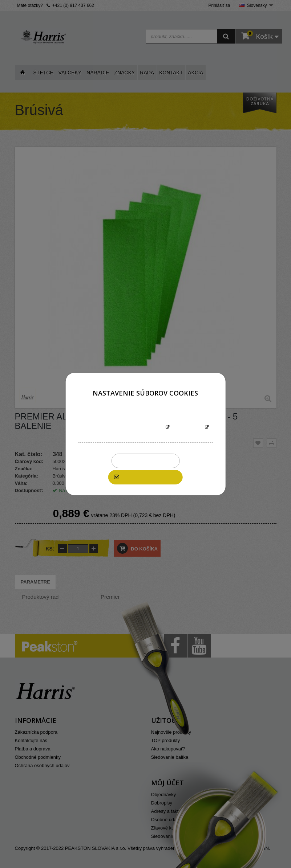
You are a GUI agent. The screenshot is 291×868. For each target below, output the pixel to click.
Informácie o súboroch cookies (123, 428)
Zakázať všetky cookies (145, 461)
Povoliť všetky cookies (149, 477)
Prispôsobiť (187, 428)
